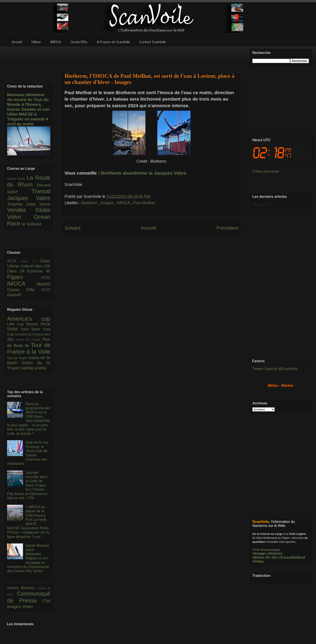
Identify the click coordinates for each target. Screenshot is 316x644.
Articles (14, 588)
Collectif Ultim (32, 266)
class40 (14, 295)
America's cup (29, 319)
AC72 (14, 261)
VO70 (46, 290)
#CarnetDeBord (292, 557)
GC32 (46, 278)
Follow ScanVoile (266, 171)
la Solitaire (32, 224)
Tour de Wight (17, 358)
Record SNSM (38, 324)
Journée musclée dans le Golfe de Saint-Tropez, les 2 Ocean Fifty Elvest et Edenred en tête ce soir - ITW (27, 485)
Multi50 (44, 284)
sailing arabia (34, 368)
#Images (259, 553)
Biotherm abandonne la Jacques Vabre (144, 173)
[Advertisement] (151, 57)
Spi (11, 339)
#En (275, 557)
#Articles (275, 553)
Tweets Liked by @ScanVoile (275, 369)
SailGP (19, 192)
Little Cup (17, 324)
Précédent (227, 228)
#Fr (268, 557)
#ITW (256, 550)
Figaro (24, 277)
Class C (30, 261)
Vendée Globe (29, 210)
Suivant (72, 228)
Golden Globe (17, 179)
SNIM (14, 329)
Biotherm (90, 203)
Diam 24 (17, 271)
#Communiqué (270, 550)
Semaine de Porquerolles (32, 334)
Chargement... (264, 204)
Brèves (29, 588)
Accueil (148, 228)
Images (108, 203)
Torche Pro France (29, 340)
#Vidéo (258, 561)
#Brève (258, 557)
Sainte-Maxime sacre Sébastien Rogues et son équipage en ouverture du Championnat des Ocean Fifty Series (28, 558)
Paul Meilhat (144, 203)
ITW (47, 601)
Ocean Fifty (24, 290)
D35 (47, 266)
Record (44, 185)
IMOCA (124, 203)
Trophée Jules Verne (29, 204)
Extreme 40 (39, 271)
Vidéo (28, 607)
